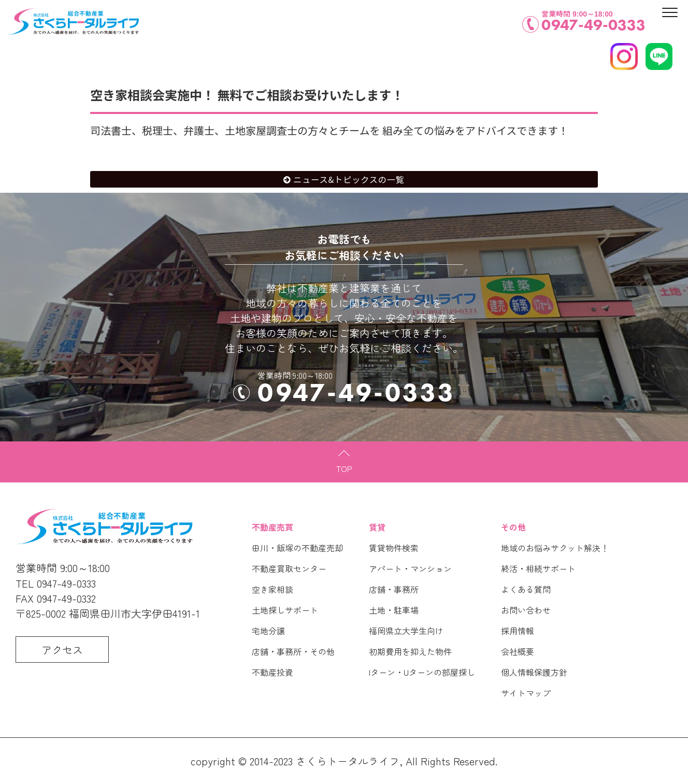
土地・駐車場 (394, 610)
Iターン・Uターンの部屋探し (422, 672)
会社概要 (518, 651)
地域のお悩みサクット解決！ (555, 548)
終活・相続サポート (538, 568)
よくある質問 (526, 589)
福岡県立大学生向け (406, 631)
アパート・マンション (410, 568)
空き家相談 (273, 589)
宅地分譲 (268, 631)
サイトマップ (526, 693)
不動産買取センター (289, 568)
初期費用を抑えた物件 (410, 651)
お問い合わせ (526, 610)
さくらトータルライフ (348, 761)
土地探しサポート (285, 610)
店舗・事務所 (394, 589)
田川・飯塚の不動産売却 (297, 548)
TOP (344, 468)
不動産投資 (273, 672)
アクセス (62, 650)
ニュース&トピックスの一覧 (349, 179)
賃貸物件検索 (394, 548)
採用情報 (518, 631)
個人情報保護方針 (534, 672)
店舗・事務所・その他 (293, 651)
